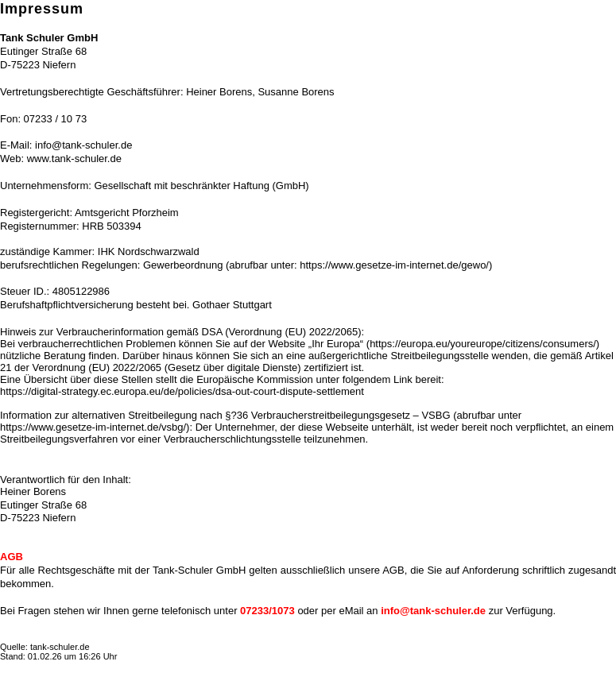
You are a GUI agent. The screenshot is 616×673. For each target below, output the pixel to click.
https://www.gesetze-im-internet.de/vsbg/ (93, 427)
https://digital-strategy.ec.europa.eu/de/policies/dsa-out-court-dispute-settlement (182, 391)
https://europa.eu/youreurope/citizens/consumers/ (483, 344)
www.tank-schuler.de (74, 159)
